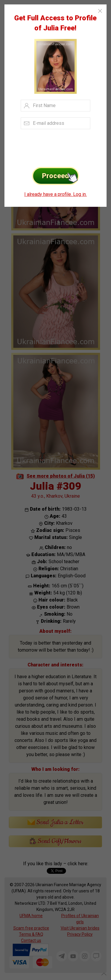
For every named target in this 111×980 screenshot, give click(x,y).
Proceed (61, 176)
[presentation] (49, 146)
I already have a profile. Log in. (55, 194)
